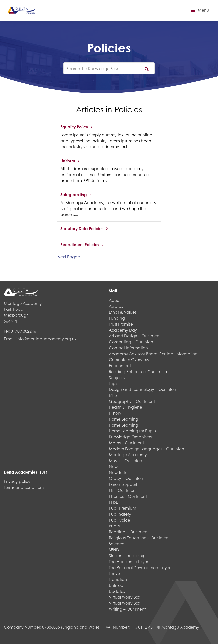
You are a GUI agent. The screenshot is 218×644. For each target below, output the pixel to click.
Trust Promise (121, 324)
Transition (118, 579)
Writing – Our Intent (127, 609)
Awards (116, 306)
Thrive (114, 573)
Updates (117, 591)
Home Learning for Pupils (132, 431)
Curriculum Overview (129, 360)
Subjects (117, 377)
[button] (199, 10)
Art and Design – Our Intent (135, 336)
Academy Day (123, 330)
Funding (117, 318)
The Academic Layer (129, 561)
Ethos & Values (123, 312)
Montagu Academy (128, 455)
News (114, 466)
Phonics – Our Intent (128, 496)
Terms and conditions (24, 487)
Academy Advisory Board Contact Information (153, 354)
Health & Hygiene (126, 407)
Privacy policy (17, 481)
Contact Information (128, 348)
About (115, 300)
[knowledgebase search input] (109, 68)
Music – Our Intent (126, 461)
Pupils (114, 526)
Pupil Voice (120, 520)
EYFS (113, 395)
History (115, 413)
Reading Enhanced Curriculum (139, 371)
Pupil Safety (120, 514)
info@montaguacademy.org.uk (46, 339)
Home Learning (124, 419)
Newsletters (120, 472)
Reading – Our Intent (129, 532)
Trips (113, 383)
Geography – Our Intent (132, 401)
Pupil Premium (123, 508)
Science (117, 544)
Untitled (116, 585)
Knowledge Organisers (130, 437)
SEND (114, 550)
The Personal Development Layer (140, 567)
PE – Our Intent (123, 490)
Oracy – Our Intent (127, 478)
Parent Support (123, 484)
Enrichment (120, 366)
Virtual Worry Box (125, 597)
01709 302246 (23, 331)
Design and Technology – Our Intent (143, 389)
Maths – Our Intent (126, 443)
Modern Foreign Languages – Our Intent (147, 449)
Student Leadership (127, 556)
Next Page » (69, 257)
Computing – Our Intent (132, 342)
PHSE (114, 502)
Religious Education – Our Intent (139, 538)
